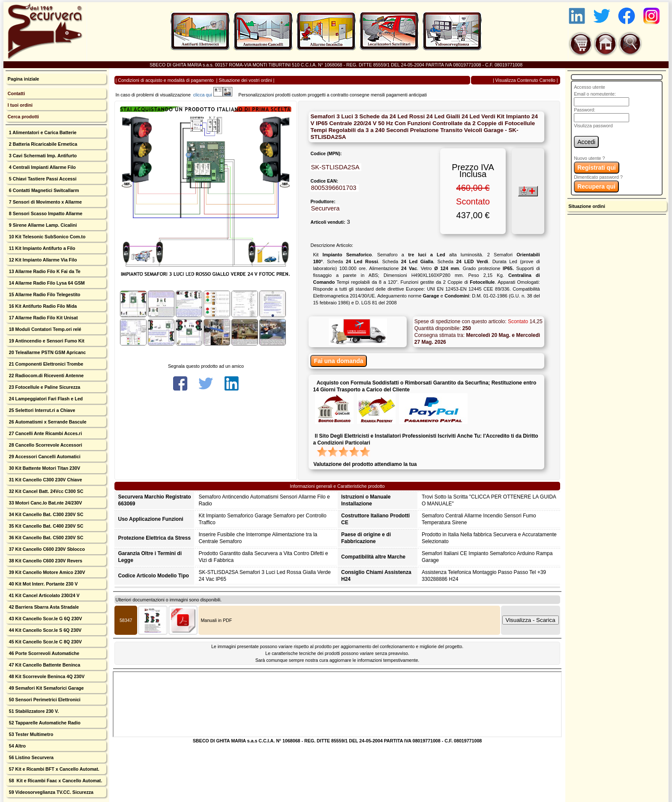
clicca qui (207, 95)
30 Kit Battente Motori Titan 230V (44, 468)
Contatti (16, 93)
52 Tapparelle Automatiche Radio (44, 723)
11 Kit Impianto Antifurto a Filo (42, 248)
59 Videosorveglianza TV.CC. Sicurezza (51, 792)
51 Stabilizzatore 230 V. (33, 711)
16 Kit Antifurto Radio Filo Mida (42, 306)
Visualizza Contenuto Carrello (525, 80)
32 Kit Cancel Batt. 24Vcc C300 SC (46, 491)
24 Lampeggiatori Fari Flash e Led (45, 399)
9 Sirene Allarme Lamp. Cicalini (42, 225)
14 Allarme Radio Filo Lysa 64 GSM (46, 283)
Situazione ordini (587, 206)
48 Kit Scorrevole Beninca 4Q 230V (46, 676)
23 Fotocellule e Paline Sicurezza (44, 387)
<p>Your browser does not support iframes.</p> (337, 704)
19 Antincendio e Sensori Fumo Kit (46, 341)
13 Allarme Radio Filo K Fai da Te (44, 271)
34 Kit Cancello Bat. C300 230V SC (46, 514)
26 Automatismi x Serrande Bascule (47, 422)
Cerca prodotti (23, 117)
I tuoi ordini (20, 105)
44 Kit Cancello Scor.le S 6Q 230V (45, 630)
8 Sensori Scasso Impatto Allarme (45, 213)
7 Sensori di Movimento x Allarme (45, 202)
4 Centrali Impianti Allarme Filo (42, 167)
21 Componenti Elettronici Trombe (45, 364)
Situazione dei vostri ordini (245, 80)
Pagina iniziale (23, 79)
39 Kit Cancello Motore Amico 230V (46, 572)
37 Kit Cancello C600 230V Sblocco (46, 549)
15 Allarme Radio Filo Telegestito (44, 294)
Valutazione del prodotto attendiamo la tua (365, 464)
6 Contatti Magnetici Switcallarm (43, 190)
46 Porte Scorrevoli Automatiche (43, 653)
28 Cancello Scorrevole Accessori (45, 445)
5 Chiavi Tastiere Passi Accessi (42, 179)
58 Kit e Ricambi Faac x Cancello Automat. (55, 781)
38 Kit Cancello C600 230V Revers (45, 561)
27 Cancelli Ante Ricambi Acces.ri (45, 433)
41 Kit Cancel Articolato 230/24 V (44, 595)
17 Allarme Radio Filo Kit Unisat (43, 318)
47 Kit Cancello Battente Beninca (44, 665)
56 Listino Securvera (31, 757)
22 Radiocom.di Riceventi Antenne (46, 375)
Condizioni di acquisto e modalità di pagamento (166, 80)
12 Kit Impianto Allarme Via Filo (42, 260)
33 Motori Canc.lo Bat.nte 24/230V (45, 503)
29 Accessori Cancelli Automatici (44, 457)
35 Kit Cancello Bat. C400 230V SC (46, 526)
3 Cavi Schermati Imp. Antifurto (42, 156)
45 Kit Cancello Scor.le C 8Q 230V (45, 642)
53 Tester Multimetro (30, 734)
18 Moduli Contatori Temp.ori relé (45, 329)
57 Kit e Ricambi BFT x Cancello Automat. (54, 769)
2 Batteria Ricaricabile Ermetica (42, 144)
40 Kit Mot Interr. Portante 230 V (43, 584)
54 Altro (17, 746)
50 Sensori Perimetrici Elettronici (44, 700)
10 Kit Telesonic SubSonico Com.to (47, 237)
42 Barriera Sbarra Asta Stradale (43, 607)
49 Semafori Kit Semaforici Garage (46, 688)
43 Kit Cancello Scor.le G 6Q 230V (45, 619)
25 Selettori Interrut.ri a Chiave (42, 410)
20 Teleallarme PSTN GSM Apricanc (47, 352)
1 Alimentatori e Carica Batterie (42, 132)
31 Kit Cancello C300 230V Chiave (45, 480)
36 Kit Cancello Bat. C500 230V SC (46, 538)
